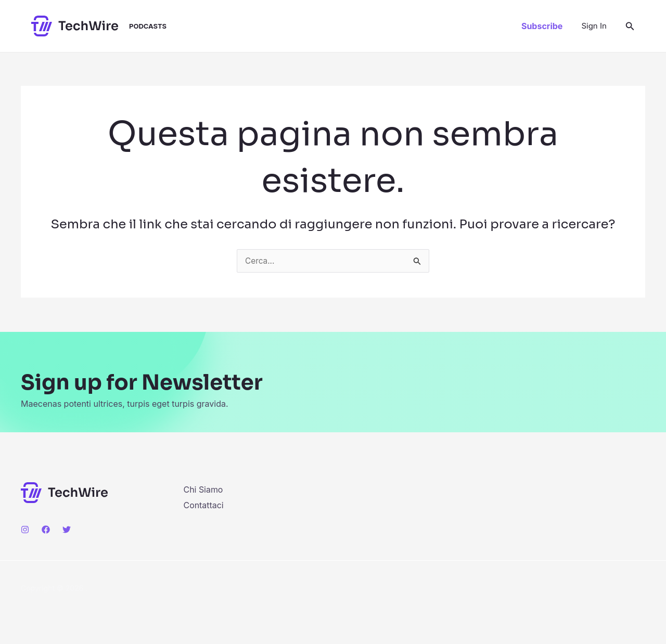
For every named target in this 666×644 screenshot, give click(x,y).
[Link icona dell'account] (594, 26)
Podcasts (148, 26)
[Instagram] (25, 530)
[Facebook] (46, 530)
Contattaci (204, 505)
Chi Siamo (203, 490)
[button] (542, 26)
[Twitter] (67, 530)
